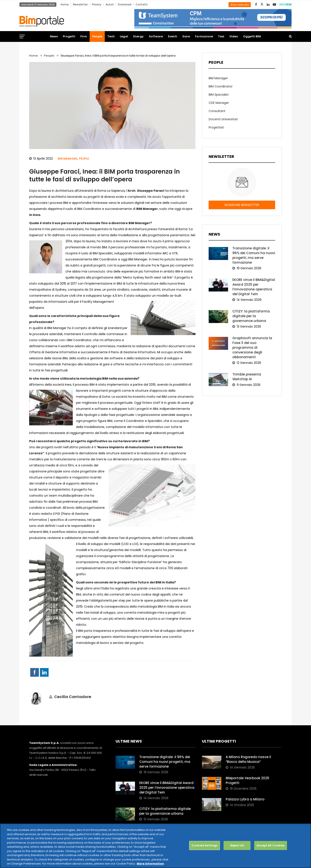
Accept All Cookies (271, 845)
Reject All (237, 845)
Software (156, 36)
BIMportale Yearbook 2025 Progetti (248, 780)
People (97, 36)
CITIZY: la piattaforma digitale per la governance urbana (251, 316)
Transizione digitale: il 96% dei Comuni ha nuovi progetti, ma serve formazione (254, 255)
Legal (124, 36)
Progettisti (216, 127)
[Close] (304, 845)
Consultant (217, 111)
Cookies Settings (205, 845)
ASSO (285, 4)
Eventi (173, 36)
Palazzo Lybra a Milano (245, 799)
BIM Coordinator (221, 86)
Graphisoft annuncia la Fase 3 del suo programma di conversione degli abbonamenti (252, 348)
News (54, 36)
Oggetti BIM (252, 36)
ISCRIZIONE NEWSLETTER (242, 205)
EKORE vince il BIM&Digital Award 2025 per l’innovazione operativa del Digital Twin (254, 287)
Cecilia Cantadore (73, 697)
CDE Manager (219, 103)
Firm (84, 36)
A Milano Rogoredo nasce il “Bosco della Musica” (248, 759)
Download (125, 4)
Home (65, 4)
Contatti (142, 4)
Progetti (69, 36)
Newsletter (80, 4)
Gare (186, 36)
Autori (110, 4)
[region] (155, 846)
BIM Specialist (219, 95)
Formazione (204, 36)
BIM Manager (67, 159)
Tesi (221, 36)
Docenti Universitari (223, 119)
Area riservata (240, 5)
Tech (111, 36)
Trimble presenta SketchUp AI (247, 377)
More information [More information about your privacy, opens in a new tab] (150, 864)
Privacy (97, 4)
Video (234, 36)
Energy (138, 36)
